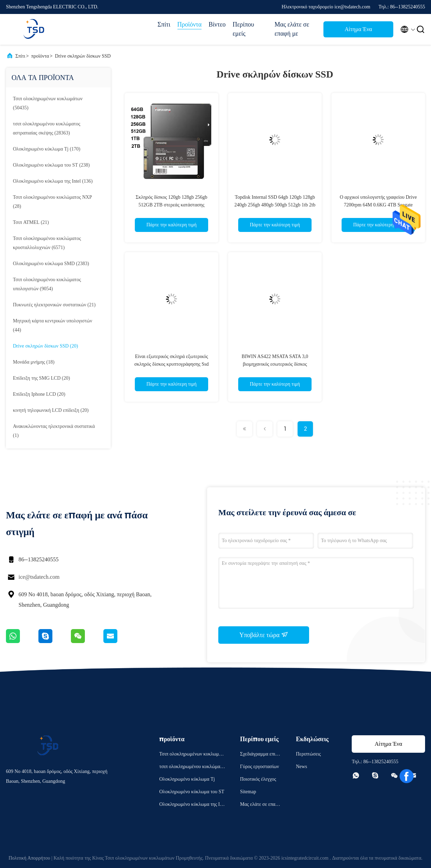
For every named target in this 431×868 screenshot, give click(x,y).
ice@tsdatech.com (39, 577)
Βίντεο (217, 24)
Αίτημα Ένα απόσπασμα (358, 31)
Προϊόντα (190, 24)
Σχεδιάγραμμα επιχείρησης (260, 755)
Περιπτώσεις (308, 754)
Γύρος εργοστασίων (259, 767)
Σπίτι (164, 24)
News (301, 767)
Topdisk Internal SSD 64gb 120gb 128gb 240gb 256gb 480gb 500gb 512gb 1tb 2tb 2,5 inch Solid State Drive (275, 205)
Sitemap (248, 792)
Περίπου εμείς (243, 29)
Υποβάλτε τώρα (264, 635)
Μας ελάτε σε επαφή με (292, 29)
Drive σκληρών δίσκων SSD (83, 56)
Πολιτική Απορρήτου (29, 858)
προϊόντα (40, 56)
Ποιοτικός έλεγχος (258, 779)
